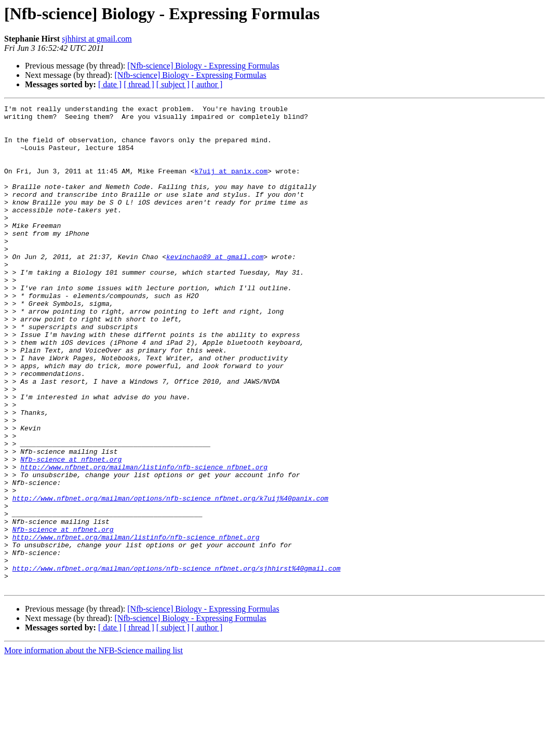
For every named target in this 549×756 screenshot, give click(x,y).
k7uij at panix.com (231, 185)
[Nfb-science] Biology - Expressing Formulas (203, 66)
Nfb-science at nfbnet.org (71, 531)
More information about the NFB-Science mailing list (93, 747)
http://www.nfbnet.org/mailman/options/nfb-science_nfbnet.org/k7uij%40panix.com (170, 577)
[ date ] (110, 84)
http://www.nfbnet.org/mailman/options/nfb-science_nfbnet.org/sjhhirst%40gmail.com (177, 661)
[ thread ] (139, 84)
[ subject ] (173, 84)
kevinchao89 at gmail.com (215, 288)
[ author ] (207, 84)
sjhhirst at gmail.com (97, 39)
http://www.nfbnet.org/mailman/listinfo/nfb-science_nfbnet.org (144, 540)
